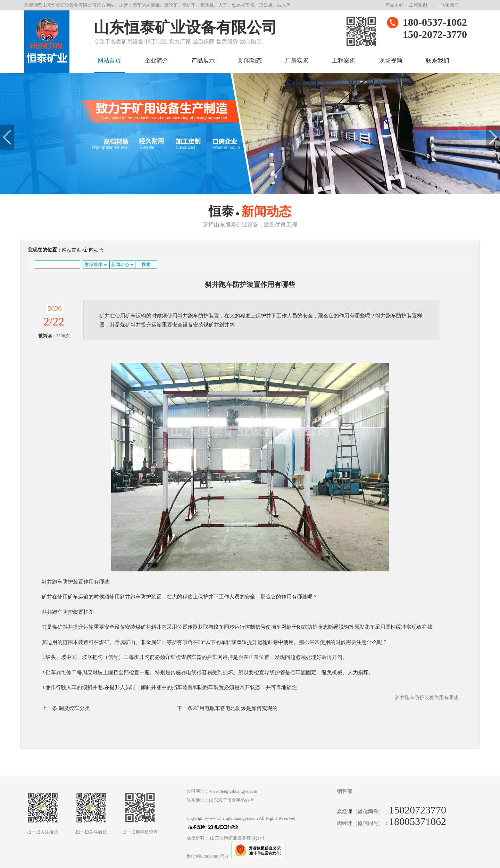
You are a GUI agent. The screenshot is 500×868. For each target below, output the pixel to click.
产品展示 (203, 61)
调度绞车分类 (74, 708)
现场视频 (391, 61)
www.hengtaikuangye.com (234, 818)
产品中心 (394, 5)
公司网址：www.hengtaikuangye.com (222, 791)
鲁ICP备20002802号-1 (208, 856)
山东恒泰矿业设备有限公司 (237, 838)
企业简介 (156, 61)
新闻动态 (250, 61)
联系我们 (450, 5)
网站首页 (109, 61)
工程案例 (418, 5)
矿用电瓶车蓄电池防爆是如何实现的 (236, 708)
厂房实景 (297, 61)
